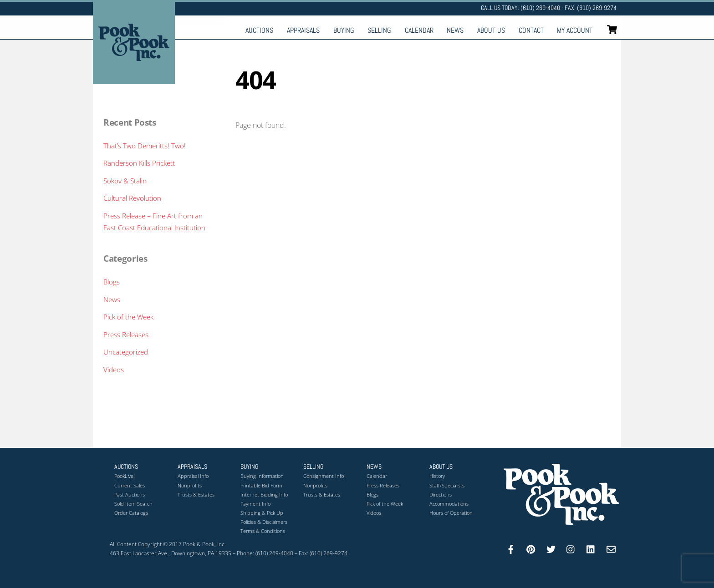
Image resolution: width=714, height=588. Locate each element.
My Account (575, 30)
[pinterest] (531, 548)
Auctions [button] (126, 466)
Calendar (419, 30)
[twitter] (551, 548)
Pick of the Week (128, 317)
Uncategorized (126, 352)
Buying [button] (249, 466)
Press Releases (126, 335)
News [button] (374, 466)
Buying (344, 30)
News (455, 30)
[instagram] (571, 548)
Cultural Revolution (132, 198)
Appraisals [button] (192, 466)
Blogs (112, 282)
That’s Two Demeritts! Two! (145, 146)
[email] (611, 548)
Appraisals (303, 30)
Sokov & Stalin (125, 181)
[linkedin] (591, 548)
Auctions (259, 30)
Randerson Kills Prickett (139, 163)
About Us (491, 30)
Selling (379, 30)
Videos (114, 370)
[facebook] (511, 548)
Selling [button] (313, 466)
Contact (531, 30)
